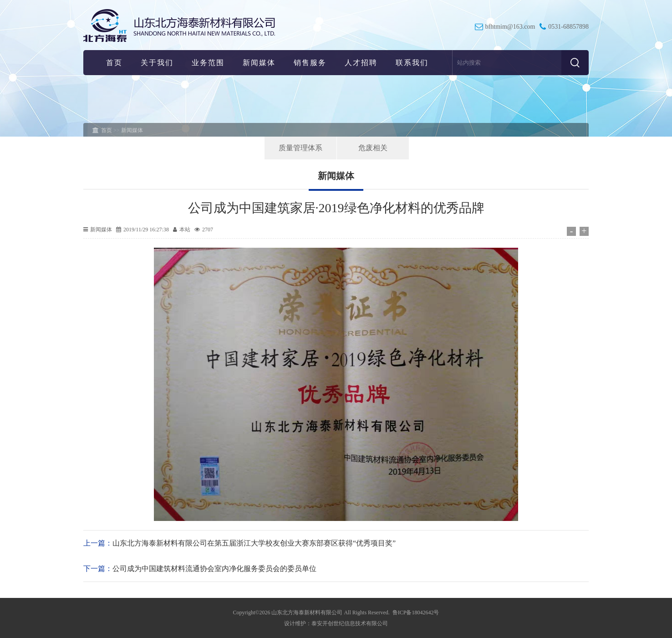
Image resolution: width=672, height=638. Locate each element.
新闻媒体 (259, 63)
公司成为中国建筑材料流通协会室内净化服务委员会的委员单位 (214, 569)
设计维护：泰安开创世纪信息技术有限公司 (336, 623)
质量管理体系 (300, 148)
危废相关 (373, 148)
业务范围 (208, 63)
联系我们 (412, 63)
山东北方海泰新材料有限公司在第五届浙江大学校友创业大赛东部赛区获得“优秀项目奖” (254, 543)
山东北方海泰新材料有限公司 (307, 612)
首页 (114, 63)
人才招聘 (361, 63)
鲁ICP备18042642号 (416, 612)
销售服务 (310, 63)
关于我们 (157, 63)
